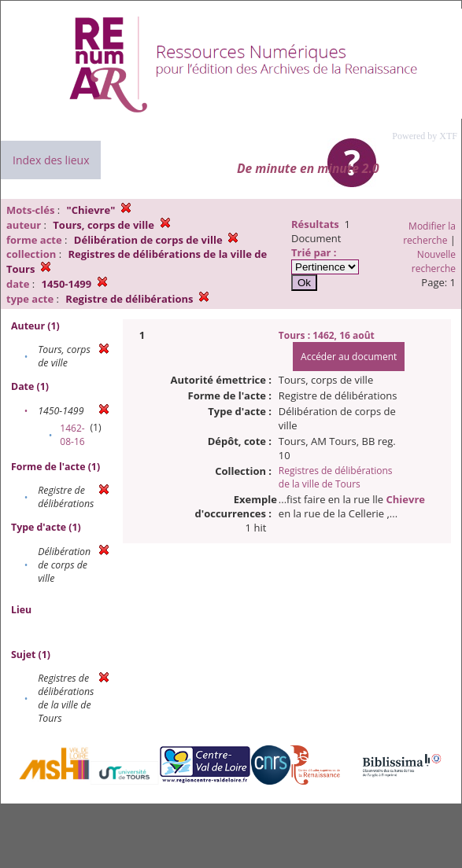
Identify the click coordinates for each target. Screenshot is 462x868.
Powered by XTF (425, 136)
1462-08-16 (72, 435)
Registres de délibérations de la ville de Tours (336, 477)
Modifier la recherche (429, 233)
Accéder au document (349, 357)
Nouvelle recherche (434, 261)
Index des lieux (51, 160)
